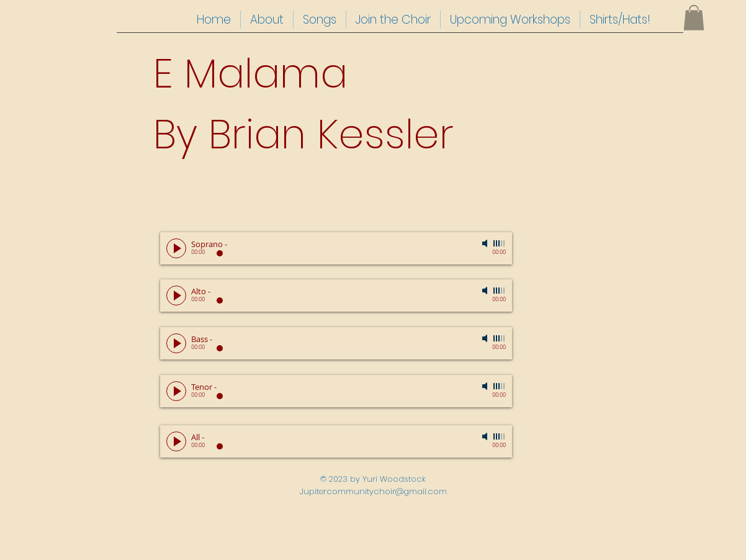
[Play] (176, 248)
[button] (694, 18)
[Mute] (486, 243)
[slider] (500, 243)
